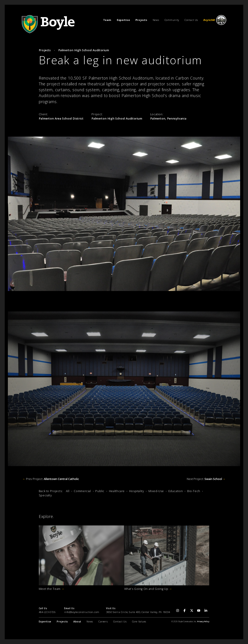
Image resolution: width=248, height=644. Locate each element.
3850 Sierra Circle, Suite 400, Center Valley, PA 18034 (138, 612)
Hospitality (137, 491)
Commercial (82, 491)
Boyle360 (215, 20)
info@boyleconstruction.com (82, 612)
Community (172, 20)
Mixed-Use (156, 491)
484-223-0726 (47, 612)
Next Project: (206, 479)
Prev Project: (51, 479)
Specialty (45, 495)
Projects (45, 50)
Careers (103, 621)
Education (176, 491)
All (68, 491)
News (156, 20)
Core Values (139, 621)
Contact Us (191, 20)
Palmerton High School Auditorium (84, 50)
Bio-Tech (194, 491)
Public (100, 491)
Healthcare (117, 491)
